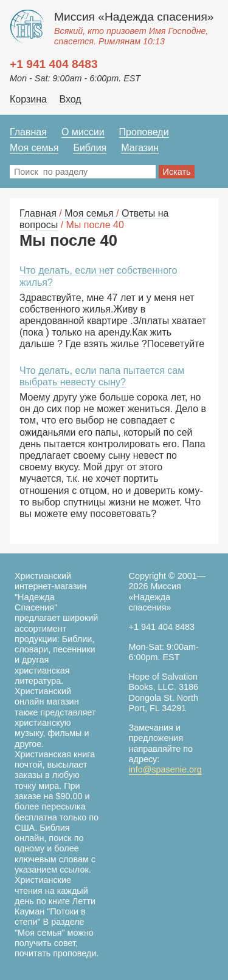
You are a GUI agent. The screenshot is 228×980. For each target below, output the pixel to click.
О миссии (83, 132)
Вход (70, 99)
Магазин (140, 148)
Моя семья (34, 148)
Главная (28, 132)
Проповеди (144, 132)
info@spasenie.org (165, 769)
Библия (90, 148)
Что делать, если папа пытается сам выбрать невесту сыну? (102, 376)
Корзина (28, 99)
